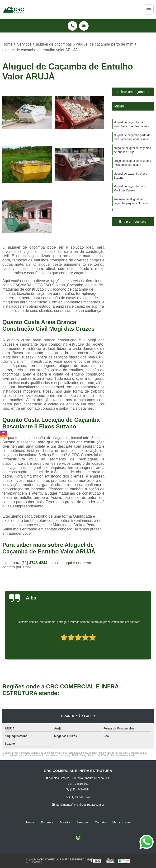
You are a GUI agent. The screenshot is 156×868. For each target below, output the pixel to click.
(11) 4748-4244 (35, 563)
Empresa (47, 822)
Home (30, 822)
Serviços (82, 822)
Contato (100, 822)
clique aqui (63, 563)
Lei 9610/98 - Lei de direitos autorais (116, 756)
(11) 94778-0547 (78, 797)
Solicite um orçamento (133, 92)
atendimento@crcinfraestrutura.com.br (78, 805)
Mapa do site (121, 822)
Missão (65, 822)
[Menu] (149, 9)
